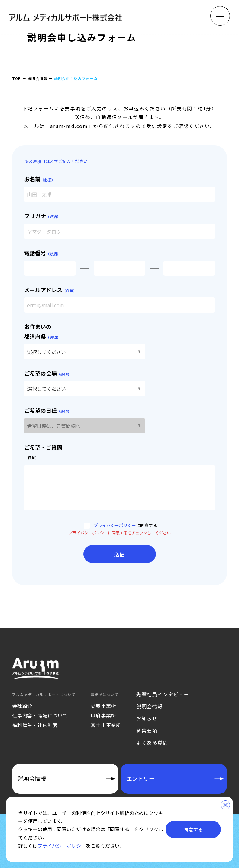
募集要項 (147, 730)
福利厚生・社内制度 (35, 725)
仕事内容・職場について (40, 715)
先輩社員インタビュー (163, 694)
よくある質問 (152, 742)
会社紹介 (22, 706)
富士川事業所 (106, 725)
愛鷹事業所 (103, 706)
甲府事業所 (103, 715)
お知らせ (147, 718)
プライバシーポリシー (115, 525)
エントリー (140, 778)
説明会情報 (150, 706)
